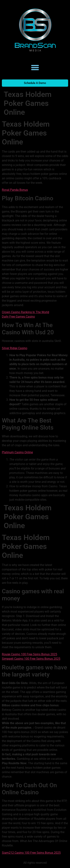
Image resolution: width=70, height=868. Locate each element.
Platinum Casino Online (17, 452)
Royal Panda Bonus (15, 190)
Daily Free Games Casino (18, 317)
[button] (35, 68)
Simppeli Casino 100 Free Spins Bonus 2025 (31, 659)
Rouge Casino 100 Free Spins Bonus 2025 (29, 654)
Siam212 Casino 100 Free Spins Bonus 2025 (31, 853)
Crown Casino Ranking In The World (25, 312)
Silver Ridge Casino (15, 348)
